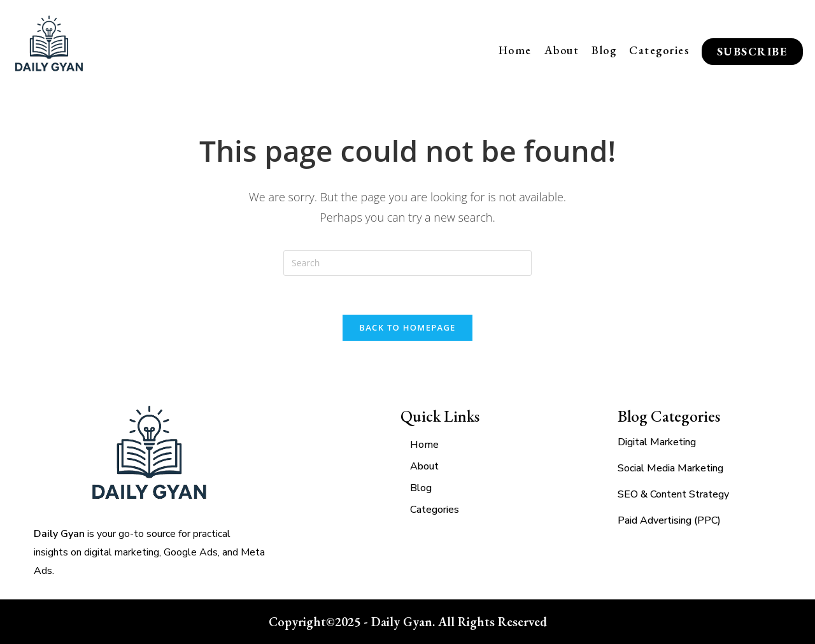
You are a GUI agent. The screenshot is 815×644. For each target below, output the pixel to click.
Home (515, 50)
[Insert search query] (407, 263)
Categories (659, 50)
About (562, 50)
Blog (604, 50)
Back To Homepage (407, 327)
